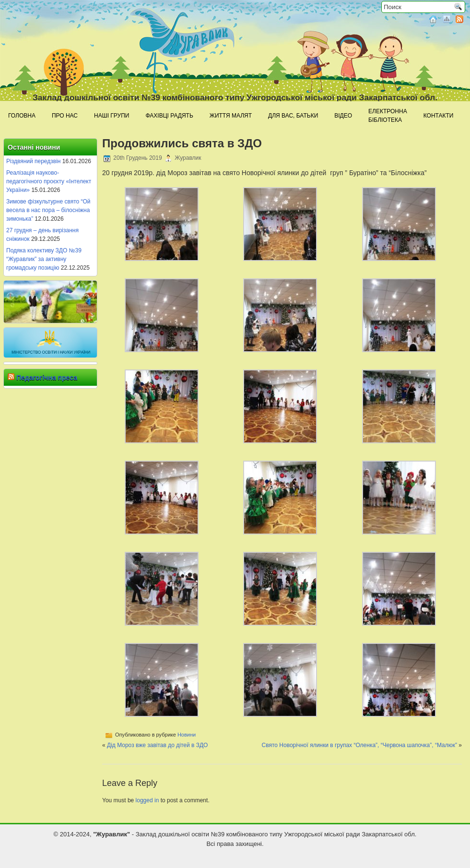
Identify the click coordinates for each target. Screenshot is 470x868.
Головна (22, 116)
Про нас (65, 116)
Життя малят (231, 116)
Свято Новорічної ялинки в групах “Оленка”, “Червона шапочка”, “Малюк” (359, 745)
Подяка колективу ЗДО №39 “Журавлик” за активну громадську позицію (44, 259)
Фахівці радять (169, 116)
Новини (187, 735)
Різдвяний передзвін (33, 161)
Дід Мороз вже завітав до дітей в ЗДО (157, 745)
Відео (343, 116)
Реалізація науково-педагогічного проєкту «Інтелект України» (49, 181)
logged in (147, 800)
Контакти (439, 116)
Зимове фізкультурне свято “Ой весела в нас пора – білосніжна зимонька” (48, 210)
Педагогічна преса (47, 378)
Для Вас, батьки (293, 116)
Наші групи (112, 116)
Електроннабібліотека (388, 116)
